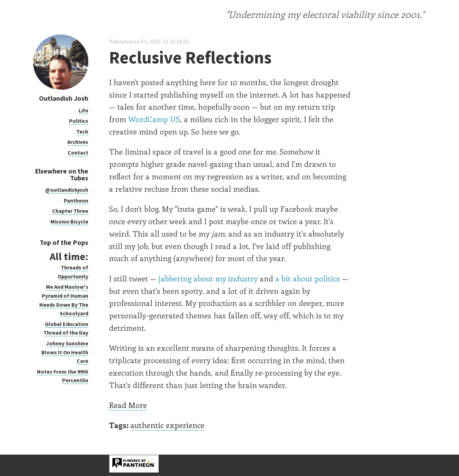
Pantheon (76, 200)
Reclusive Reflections (190, 57)
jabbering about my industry (208, 278)
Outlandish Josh (64, 98)
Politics (79, 121)
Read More (128, 405)
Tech (82, 131)
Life (83, 110)
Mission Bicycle (69, 221)
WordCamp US (154, 119)
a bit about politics (308, 278)
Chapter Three (70, 211)
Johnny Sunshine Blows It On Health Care (65, 352)
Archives (78, 142)
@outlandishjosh (67, 190)
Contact (78, 152)
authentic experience (167, 425)
